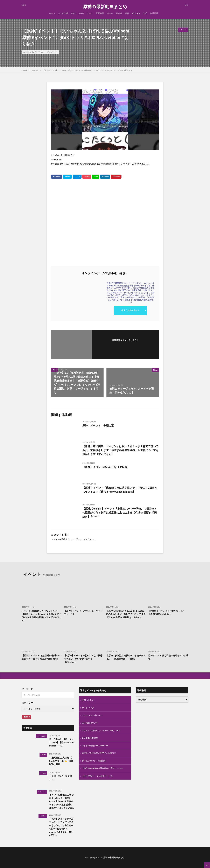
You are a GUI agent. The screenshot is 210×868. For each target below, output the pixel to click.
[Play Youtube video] (105, 120)
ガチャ (110, 13)
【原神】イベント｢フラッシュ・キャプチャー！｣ (83, 612)
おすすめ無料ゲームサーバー (95, 746)
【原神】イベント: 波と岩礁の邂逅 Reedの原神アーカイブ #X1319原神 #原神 (42, 657)
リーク (90, 13)
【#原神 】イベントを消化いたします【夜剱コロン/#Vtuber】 (167, 612)
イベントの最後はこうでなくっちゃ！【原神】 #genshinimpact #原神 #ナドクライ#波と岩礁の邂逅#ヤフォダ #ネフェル (42, 616)
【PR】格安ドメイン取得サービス (97, 776)
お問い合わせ (88, 700)
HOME (25, 70)
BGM (81, 13)
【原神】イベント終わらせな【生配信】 (106, 467)
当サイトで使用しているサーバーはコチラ (101, 730)
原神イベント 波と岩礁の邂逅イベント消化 (168, 657)
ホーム (52, 13)
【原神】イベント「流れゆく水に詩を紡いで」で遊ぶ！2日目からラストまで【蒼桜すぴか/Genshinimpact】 (120, 490)
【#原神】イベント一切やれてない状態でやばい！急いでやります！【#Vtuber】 (83, 659)
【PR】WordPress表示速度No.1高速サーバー (102, 768)
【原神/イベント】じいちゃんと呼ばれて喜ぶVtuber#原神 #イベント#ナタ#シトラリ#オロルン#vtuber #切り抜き (88, 70)
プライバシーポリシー (92, 715)
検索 (26, 717)
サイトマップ (88, 708)
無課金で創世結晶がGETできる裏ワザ (99, 753)
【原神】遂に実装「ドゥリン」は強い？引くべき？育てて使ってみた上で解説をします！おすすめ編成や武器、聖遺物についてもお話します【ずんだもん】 (120, 450)
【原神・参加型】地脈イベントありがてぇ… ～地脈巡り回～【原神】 (126, 657)
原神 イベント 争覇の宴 (98, 425)
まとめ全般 (63, 13)
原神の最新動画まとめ (105, 7)
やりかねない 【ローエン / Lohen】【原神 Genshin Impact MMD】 (62, 742)
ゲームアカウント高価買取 (94, 761)
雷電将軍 (100, 13)
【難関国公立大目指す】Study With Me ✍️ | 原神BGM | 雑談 (61, 761)
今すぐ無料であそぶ (131, 310)
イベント (136, 13)
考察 (127, 13)
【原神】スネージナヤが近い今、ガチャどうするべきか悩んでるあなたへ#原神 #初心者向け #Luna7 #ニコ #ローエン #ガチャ (61, 827)
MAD (74, 13)
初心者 (119, 13)
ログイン (78, 539)
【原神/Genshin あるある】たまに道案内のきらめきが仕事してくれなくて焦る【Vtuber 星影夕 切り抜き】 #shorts (126, 614)
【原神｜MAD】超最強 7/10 (61, 778)
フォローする (125, 344)
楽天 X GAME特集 (90, 738)
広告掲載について (90, 723)
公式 (145, 13)
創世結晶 (154, 13)
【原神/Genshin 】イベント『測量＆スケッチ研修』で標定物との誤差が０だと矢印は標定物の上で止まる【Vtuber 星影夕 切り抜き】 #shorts (120, 512)
